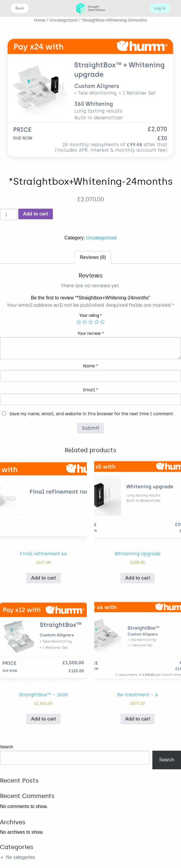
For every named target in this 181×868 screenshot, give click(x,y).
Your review (91, 334)
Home (40, 20)
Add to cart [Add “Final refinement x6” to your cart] (43, 578)
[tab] (93, 257)
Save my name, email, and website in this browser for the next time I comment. (92, 414)
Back (20, 8)
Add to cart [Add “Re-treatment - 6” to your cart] (138, 719)
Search (6, 747)
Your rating (90, 315)
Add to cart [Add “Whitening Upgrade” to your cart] (138, 578)
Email (90, 390)
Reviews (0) (93, 257)
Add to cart (35, 214)
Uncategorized (63, 20)
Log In (160, 8)
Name (90, 366)
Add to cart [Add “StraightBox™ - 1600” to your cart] (43, 719)
